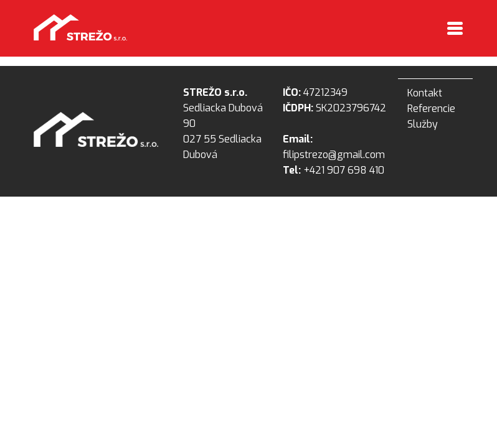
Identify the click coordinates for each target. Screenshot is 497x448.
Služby (423, 124)
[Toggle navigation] (455, 30)
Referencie (431, 109)
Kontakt (425, 93)
